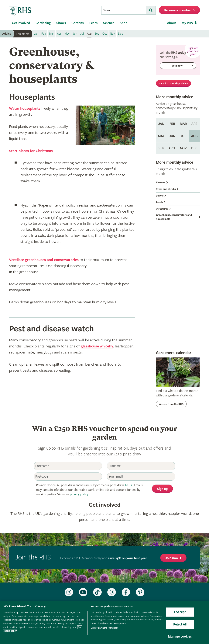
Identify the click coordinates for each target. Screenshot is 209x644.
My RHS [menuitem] (187, 23)
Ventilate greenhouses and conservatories (46, 260)
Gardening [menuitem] (43, 23)
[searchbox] (124, 10)
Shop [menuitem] (124, 23)
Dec (194, 148)
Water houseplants (26, 109)
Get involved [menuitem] (21, 23)
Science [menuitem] (109, 23)
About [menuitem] (171, 23)
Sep (161, 148)
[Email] (141, 477)
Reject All (180, 624)
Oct (172, 148)
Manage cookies (180, 637)
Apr (194, 124)
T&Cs (128, 485)
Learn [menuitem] (94, 23)
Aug (194, 136)
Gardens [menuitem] (78, 23)
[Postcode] (68, 477)
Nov (183, 148)
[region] (104, 623)
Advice (7, 34)
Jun (172, 136)
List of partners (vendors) (104, 628)
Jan (161, 124)
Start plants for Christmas (32, 151)
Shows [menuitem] (61, 23)
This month (23, 34)
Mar (183, 124)
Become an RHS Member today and (104, 558)
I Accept (180, 612)
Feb (172, 124)
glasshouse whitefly (98, 346)
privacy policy (79, 494)
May (161, 136)
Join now (172, 558)
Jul (183, 136)
